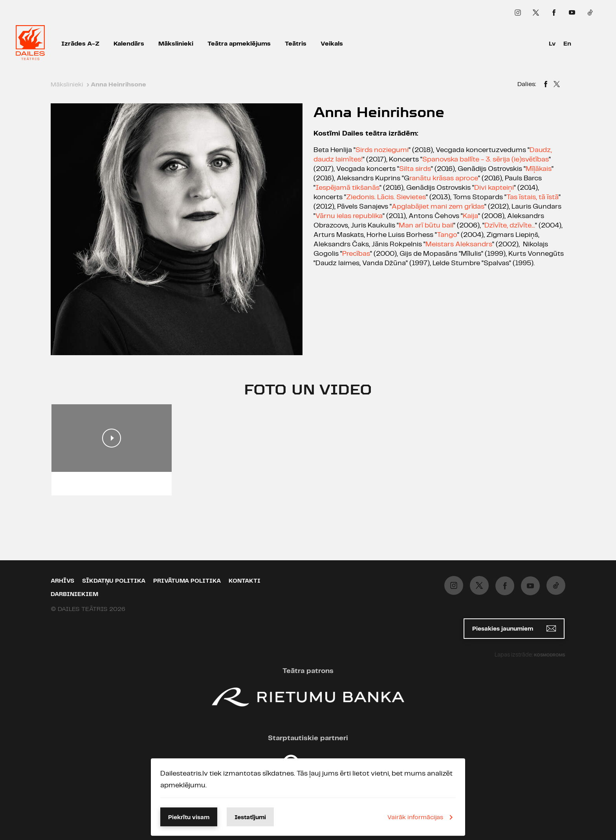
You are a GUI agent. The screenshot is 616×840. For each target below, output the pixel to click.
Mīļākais (539, 169)
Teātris (296, 44)
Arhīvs (62, 581)
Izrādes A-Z (80, 44)
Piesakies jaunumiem (514, 628)
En (567, 44)
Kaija (470, 216)
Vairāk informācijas (422, 817)
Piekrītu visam (189, 818)
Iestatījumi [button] (250, 818)
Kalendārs (129, 44)
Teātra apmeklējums (239, 44)
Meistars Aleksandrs (459, 244)
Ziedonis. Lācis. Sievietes (386, 197)
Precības (356, 254)
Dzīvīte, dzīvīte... (510, 226)
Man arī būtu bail (426, 226)
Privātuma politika (187, 581)
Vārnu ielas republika (349, 216)
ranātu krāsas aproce (444, 178)
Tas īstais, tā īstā (533, 197)
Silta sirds (415, 169)
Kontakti (245, 581)
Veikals (332, 44)
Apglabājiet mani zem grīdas (438, 207)
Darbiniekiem (74, 594)
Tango (447, 235)
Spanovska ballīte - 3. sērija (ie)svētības (486, 160)
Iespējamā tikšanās (347, 188)
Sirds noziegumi (382, 150)
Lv (552, 44)
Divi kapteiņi (494, 188)
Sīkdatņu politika (114, 581)
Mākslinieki (176, 44)
